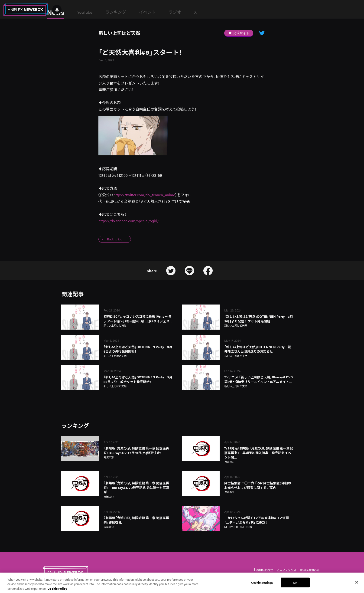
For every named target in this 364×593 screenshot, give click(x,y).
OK (295, 586)
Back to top (115, 239)
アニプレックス (286, 570)
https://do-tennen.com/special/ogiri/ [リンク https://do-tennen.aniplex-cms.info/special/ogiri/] (129, 221)
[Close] (357, 586)
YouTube (119, 12)
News (89, 12)
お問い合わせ (265, 570)
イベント (181, 12)
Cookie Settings (310, 570)
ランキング (149, 12)
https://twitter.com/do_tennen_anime (144, 195)
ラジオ (209, 12)
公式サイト (239, 33)
